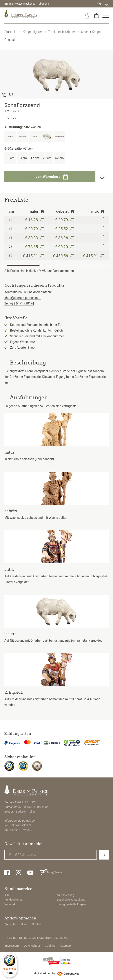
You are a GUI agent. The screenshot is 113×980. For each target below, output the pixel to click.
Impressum (12, 946)
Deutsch (10, 924)
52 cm (59, 158)
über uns (44, 4)
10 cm (10, 158)
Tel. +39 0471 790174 (19, 303)
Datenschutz (32, 946)
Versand (10, 904)
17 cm (35, 158)
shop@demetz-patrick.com (23, 298)
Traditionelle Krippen (62, 32)
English (37, 924)
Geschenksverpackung (71, 900)
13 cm (23, 158)
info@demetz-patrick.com (21, 821)
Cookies (50, 946)
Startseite (11, 32)
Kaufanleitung (65, 895)
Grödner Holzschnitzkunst (20, 4)
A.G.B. (8, 895)
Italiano (24, 924)
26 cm (47, 158)
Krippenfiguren (33, 32)
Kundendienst (13, 900)
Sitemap (66, 946)
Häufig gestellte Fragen (71, 904)
